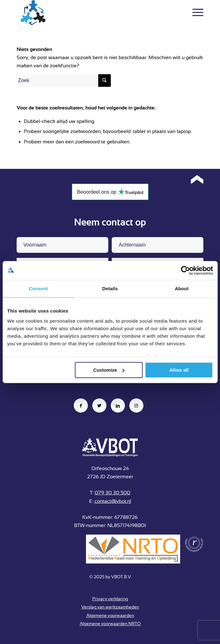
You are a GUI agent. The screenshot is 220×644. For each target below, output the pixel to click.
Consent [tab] (38, 289)
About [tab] (182, 289)
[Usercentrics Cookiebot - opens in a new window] (185, 270)
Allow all (179, 370)
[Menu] (195, 13)
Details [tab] (110, 289)
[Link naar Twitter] (99, 405)
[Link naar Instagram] (136, 405)
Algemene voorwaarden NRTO (110, 624)
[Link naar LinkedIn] (118, 405)
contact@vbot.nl (113, 501)
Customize (109, 370)
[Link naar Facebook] (81, 405)
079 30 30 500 (113, 493)
